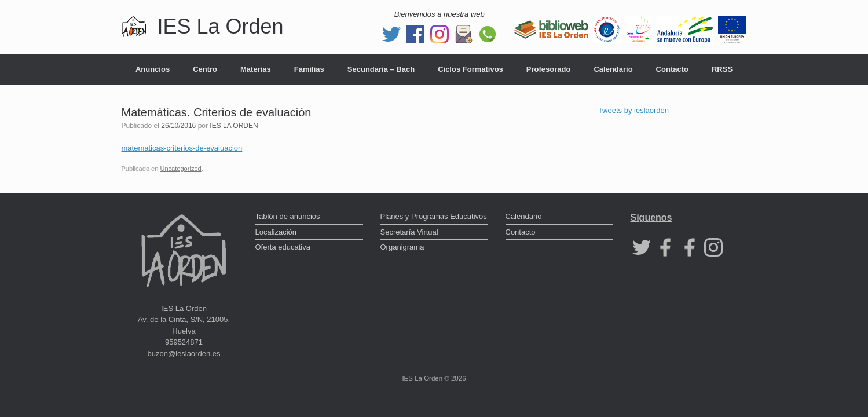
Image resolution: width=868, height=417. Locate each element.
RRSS (722, 69)
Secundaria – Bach (381, 69)
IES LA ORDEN (234, 126)
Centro (205, 69)
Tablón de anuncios (288, 216)
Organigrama (402, 247)
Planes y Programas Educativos (434, 216)
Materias (256, 69)
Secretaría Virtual (409, 232)
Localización (276, 232)
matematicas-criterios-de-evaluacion (182, 148)
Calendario (613, 69)
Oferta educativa (283, 247)
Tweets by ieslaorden (633, 110)
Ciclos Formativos (470, 69)
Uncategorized (180, 169)
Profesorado (549, 69)
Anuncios (153, 69)
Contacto (672, 69)
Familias (309, 69)
